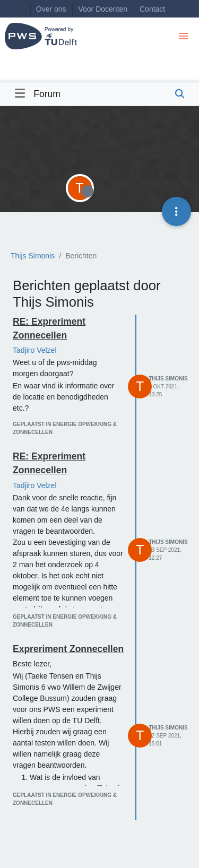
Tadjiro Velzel (35, 350)
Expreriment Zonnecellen (68, 649)
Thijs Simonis (168, 379)
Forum (47, 94)
